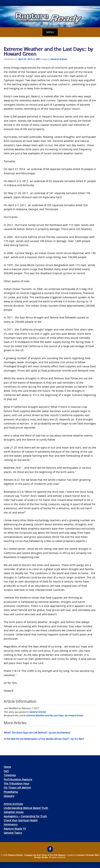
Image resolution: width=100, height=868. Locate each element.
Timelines (10, 775)
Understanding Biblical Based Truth (26, 808)
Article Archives (13, 804)
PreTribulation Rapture (18, 779)
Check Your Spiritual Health (21, 820)
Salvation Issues (14, 812)
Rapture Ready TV (15, 829)
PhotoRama (11, 792)
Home (7, 767)
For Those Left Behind (17, 788)
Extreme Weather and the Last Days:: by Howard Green (55, 715)
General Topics (13, 833)
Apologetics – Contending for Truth (25, 816)
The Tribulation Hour (17, 784)
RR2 (38, 59)
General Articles (59, 59)
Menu (50, 32)
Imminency (11, 824)
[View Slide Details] (50, 17)
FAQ (6, 771)
